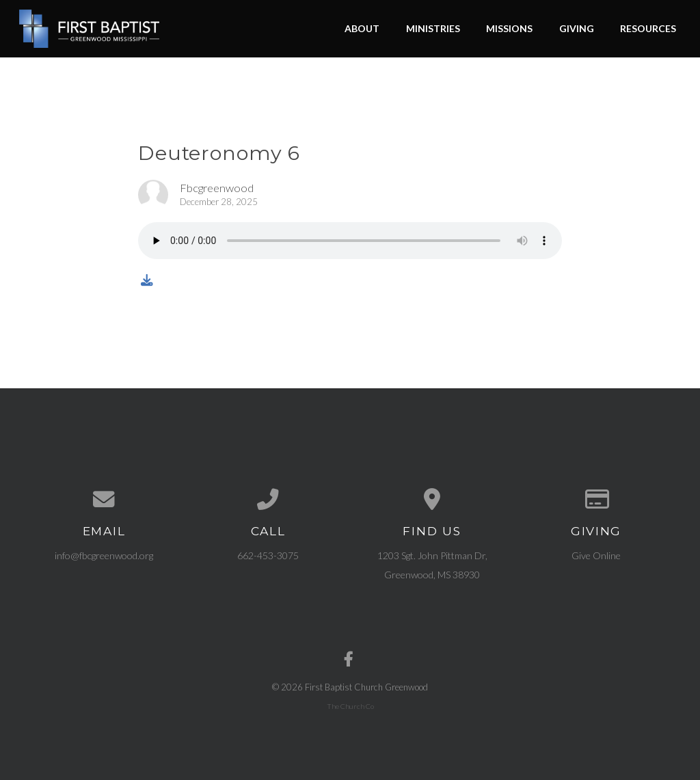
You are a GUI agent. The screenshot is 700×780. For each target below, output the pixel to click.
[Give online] (596, 500)
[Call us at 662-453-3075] (268, 500)
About (362, 28)
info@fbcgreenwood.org (104, 555)
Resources (648, 28)
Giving (577, 28)
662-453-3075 (268, 555)
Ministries (433, 28)
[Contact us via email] (104, 500)
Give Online (596, 555)
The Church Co (350, 706)
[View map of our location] (432, 500)
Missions (509, 28)
